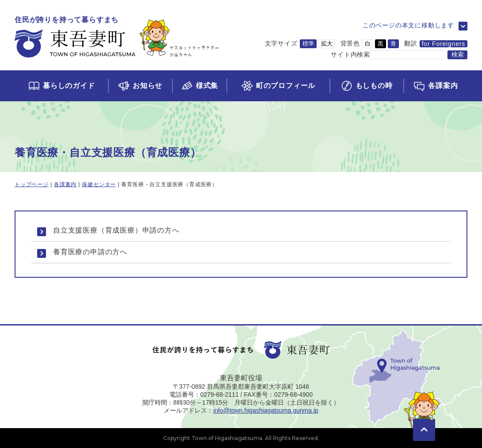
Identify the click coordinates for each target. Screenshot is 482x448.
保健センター (99, 184)
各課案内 (65, 184)
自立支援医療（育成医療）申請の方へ (116, 230)
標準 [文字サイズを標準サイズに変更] (308, 44)
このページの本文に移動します (408, 25)
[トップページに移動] (117, 37)
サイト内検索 (350, 54)
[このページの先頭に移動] (424, 417)
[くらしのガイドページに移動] (61, 86)
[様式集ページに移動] (199, 86)
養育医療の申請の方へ (90, 252)
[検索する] (457, 55)
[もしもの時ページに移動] (366, 86)
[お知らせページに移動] (140, 86)
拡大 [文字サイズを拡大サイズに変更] (327, 44)
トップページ (32, 184)
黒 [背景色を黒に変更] (381, 44)
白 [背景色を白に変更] (368, 44)
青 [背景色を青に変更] (393, 44)
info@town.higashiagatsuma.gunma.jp (266, 410)
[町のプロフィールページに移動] (278, 86)
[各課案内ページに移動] (435, 86)
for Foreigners (444, 44)
